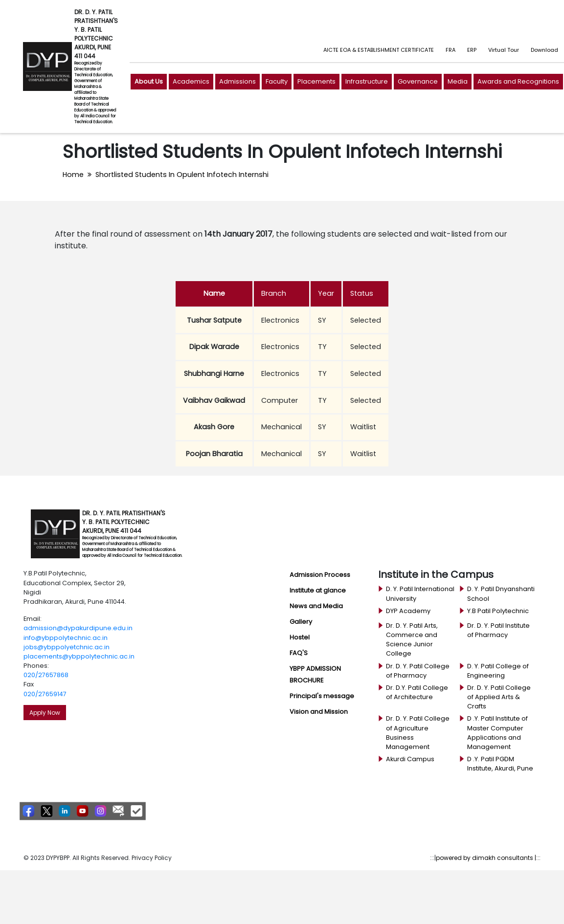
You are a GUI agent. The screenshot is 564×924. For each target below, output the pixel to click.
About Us (149, 81)
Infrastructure (367, 81)
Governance (418, 81)
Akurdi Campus (410, 759)
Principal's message (322, 696)
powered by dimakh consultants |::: (488, 858)
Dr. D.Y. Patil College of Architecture (417, 692)
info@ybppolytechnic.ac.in (66, 638)
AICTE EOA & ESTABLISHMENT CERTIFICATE (379, 50)
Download (544, 50)
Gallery (301, 622)
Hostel (300, 637)
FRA (451, 50)
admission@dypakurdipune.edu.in (78, 628)
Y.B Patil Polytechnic (498, 611)
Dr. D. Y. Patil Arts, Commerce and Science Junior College (412, 640)
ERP (472, 50)
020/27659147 (45, 694)
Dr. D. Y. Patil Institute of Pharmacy (498, 630)
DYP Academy (408, 611)
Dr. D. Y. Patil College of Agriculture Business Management (418, 733)
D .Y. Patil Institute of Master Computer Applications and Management (497, 733)
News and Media (316, 606)
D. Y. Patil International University (420, 594)
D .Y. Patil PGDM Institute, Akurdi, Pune (500, 764)
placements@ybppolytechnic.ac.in (79, 656)
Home (73, 175)
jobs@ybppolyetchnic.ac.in (67, 647)
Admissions (237, 81)
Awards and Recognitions (518, 81)
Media (458, 81)
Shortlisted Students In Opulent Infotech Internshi (182, 175)
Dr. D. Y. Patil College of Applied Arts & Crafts (499, 697)
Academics (191, 81)
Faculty (277, 81)
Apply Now (45, 713)
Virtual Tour (504, 50)
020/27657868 (46, 675)
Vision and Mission (319, 712)
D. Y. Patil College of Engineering (498, 671)
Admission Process (320, 575)
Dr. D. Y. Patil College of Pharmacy (418, 671)
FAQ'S (299, 653)
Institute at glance (318, 590)
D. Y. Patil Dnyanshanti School (501, 594)
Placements (316, 81)
